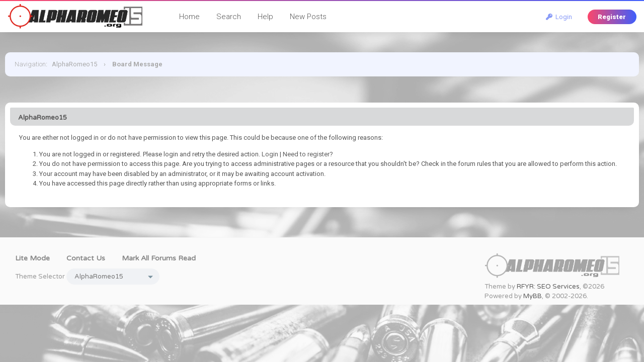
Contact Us (86, 258)
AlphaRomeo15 (74, 64)
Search (229, 17)
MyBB (533, 296)
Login (559, 17)
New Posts (308, 17)
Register (612, 17)
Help (265, 17)
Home (189, 17)
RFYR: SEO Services (548, 287)
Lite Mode (32, 258)
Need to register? (308, 154)
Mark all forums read (159, 258)
